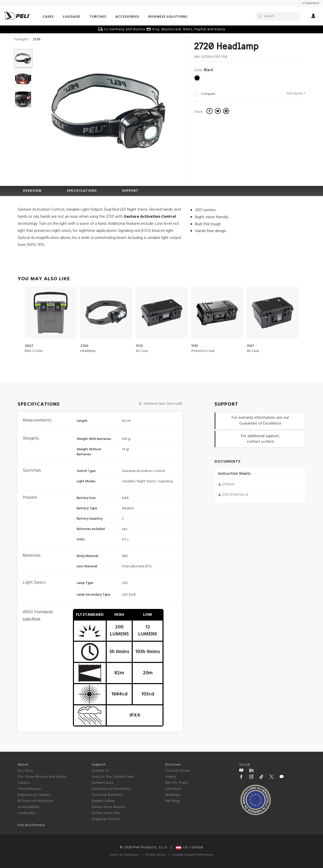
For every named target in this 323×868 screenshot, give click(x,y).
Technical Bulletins (107, 795)
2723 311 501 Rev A (235, 495)
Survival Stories (178, 771)
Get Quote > (296, 93)
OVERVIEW (32, 191)
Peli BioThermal (31, 825)
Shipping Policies (106, 819)
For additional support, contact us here (260, 439)
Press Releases (29, 789)
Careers (24, 783)
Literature (173, 789)
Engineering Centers (34, 795)
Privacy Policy (156, 855)
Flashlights (21, 39)
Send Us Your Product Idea (113, 777)
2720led (228, 484)
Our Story (25, 771)
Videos (171, 777)
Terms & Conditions (125, 855)
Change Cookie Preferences (193, 855)
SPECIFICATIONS (82, 191)
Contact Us (100, 771)
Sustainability (29, 807)
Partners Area (103, 783)
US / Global (190, 847)
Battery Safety (103, 801)
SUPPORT (130, 191)
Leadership (27, 813)
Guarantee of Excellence (111, 789)
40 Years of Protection (36, 801)
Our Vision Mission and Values (42, 777)
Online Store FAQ (106, 813)
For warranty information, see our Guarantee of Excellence (260, 421)
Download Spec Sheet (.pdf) (160, 404)
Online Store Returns (108, 807)
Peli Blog (172, 801)
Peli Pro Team (177, 783)
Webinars (173, 795)
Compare (208, 94)
